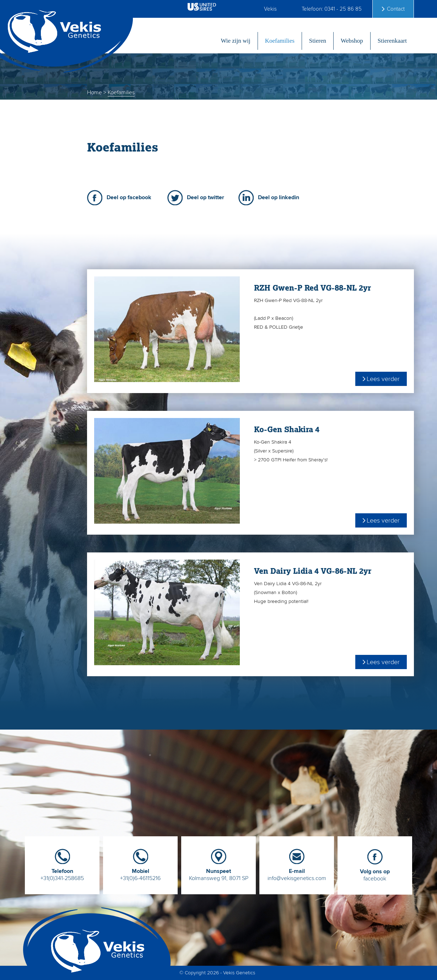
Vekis (270, 9)
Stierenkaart (392, 41)
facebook (375, 872)
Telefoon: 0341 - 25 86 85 (332, 9)
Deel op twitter (206, 197)
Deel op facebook (129, 197)
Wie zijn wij (235, 41)
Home (95, 92)
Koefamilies (280, 41)
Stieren (318, 41)
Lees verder (383, 379)
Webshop (352, 41)
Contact (396, 9)
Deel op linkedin (279, 197)
